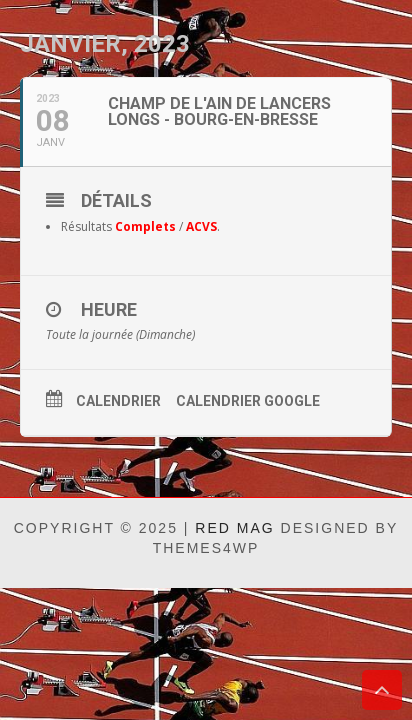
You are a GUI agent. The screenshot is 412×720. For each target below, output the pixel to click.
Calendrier (118, 401)
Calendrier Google (248, 401)
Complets (145, 226)
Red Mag (234, 528)
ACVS (201, 226)
